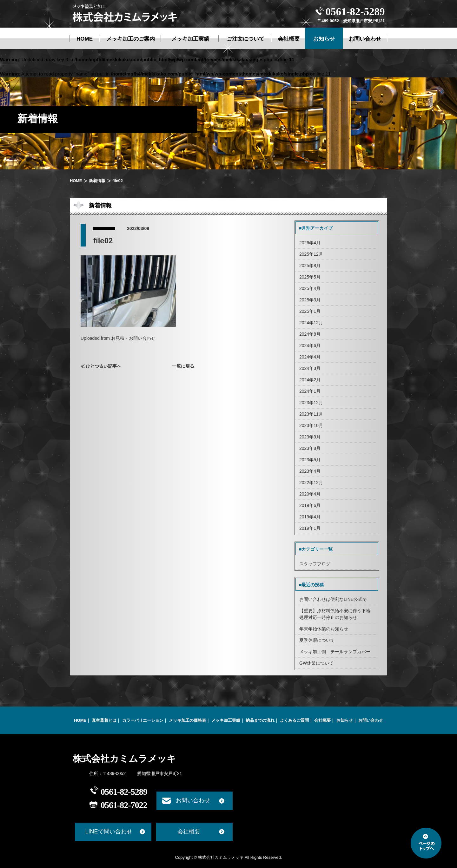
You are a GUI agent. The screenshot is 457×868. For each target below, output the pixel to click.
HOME (76, 181)
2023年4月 (310, 471)
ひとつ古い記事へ (103, 366)
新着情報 (97, 181)
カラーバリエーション (143, 720)
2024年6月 (310, 345)
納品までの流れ (260, 720)
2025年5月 (310, 277)
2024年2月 (310, 380)
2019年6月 (310, 505)
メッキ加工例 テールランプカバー (335, 652)
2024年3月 (310, 368)
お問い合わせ (371, 720)
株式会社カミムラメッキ (124, 759)
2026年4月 (310, 243)
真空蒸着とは (104, 720)
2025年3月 (310, 300)
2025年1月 (310, 311)
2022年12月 (311, 483)
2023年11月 (311, 414)
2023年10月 (311, 425)
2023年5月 (310, 460)
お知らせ (345, 720)
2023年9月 (310, 437)
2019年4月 (310, 517)
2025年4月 (310, 288)
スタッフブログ (315, 564)
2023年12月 (311, 403)
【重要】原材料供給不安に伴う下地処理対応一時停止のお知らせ (335, 614)
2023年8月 (310, 448)
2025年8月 (310, 266)
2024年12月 (311, 323)
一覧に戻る (183, 366)
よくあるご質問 (294, 720)
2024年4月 (310, 357)
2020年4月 (310, 494)
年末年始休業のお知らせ (324, 629)
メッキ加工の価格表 (187, 720)
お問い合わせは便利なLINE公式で (333, 599)
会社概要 (322, 720)
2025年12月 (311, 254)
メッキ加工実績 (226, 720)
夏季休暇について (317, 640)
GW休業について (316, 663)
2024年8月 (310, 334)
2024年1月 (310, 391)
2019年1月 (310, 528)
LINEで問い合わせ (109, 832)
